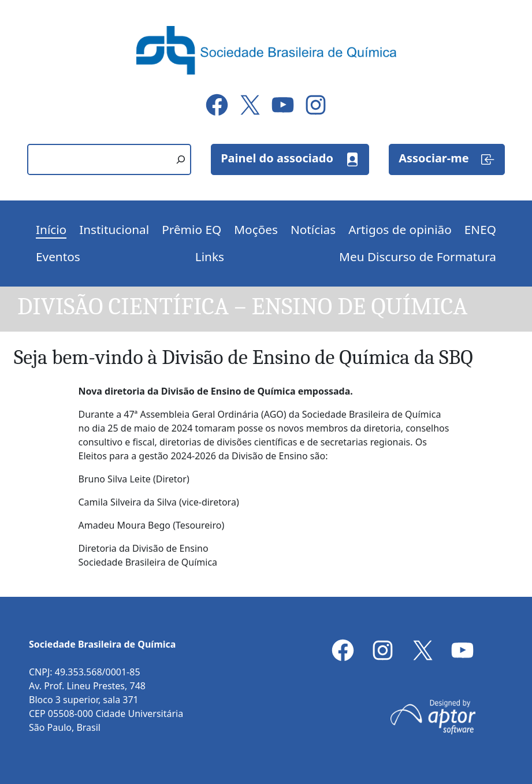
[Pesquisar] (181, 159)
